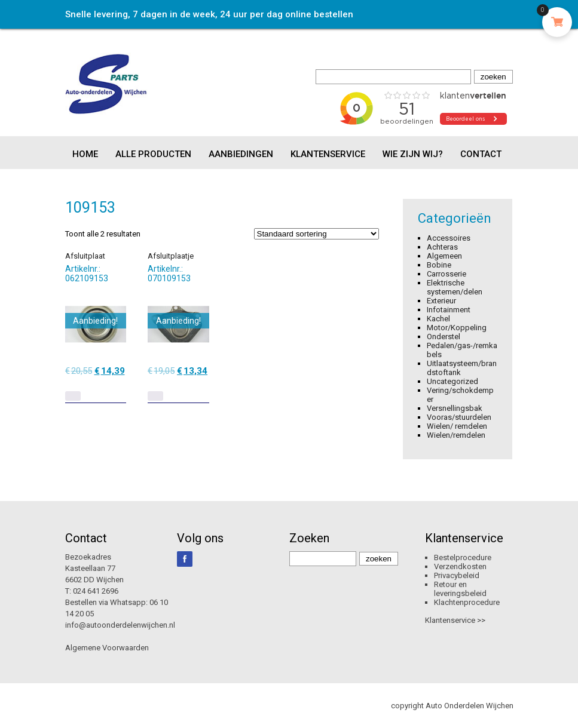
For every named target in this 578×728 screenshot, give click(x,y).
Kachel (438, 319)
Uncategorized (452, 381)
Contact (481, 154)
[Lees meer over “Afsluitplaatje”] (155, 396)
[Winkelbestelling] (316, 234)
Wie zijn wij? (413, 154)
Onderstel (444, 337)
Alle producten (153, 154)
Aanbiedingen (241, 154)
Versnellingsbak (455, 408)
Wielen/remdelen (456, 435)
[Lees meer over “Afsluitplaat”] (73, 396)
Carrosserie (447, 274)
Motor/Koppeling (457, 328)
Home (85, 154)
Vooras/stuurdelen (459, 417)
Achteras (442, 247)
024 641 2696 (96, 591)
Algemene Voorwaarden (107, 648)
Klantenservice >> (455, 620)
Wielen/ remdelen (457, 426)
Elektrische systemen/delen (455, 287)
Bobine (439, 265)
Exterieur (441, 301)
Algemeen (444, 256)
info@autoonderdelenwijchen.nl (120, 625)
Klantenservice (328, 154)
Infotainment (449, 310)
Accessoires (449, 238)
